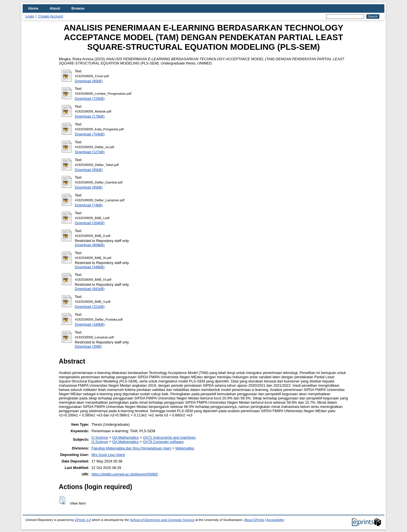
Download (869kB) (90, 245)
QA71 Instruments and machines (169, 437)
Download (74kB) (89, 205)
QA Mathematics (125, 437)
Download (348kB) (90, 267)
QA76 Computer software (163, 442)
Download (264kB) (90, 223)
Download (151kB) (90, 307)
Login (30, 16)
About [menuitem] (55, 8)
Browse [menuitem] (78, 8)
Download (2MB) (88, 346)
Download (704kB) (90, 134)
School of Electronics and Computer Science (162, 520)
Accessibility (275, 520)
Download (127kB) (90, 152)
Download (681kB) (90, 289)
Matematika (185, 448)
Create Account (51, 16)
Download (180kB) (90, 324)
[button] (62, 500)
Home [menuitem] (33, 8)
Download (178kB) (90, 116)
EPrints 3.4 (83, 520)
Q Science (100, 437)
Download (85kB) (89, 170)
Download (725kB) (90, 99)
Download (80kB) (89, 81)
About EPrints (254, 520)
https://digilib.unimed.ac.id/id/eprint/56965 (125, 474)
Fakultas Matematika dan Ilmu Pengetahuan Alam (131, 448)
